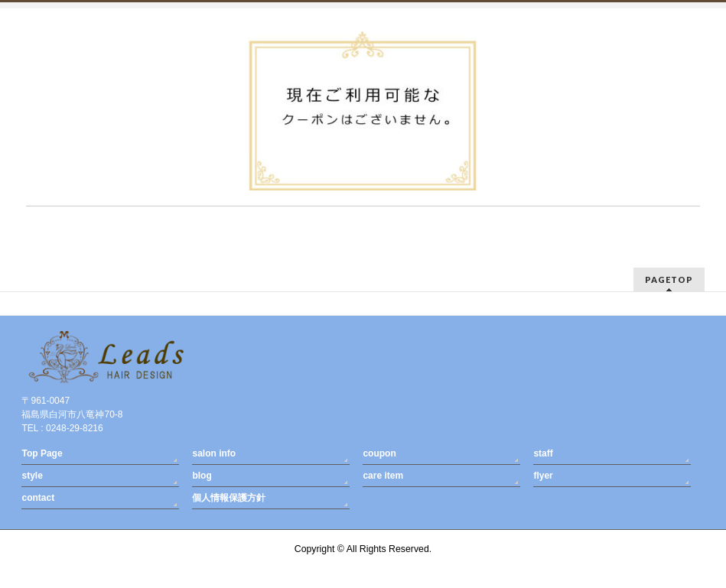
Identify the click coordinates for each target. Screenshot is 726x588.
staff (543, 453)
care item (383, 476)
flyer (543, 476)
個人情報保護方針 (229, 498)
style (32, 476)
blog (202, 476)
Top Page (42, 453)
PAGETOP (669, 279)
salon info (214, 453)
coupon (379, 453)
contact (38, 498)
